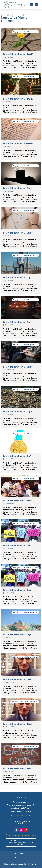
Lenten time (34, 702)
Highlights (17, 32)
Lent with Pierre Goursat (30, 32)
